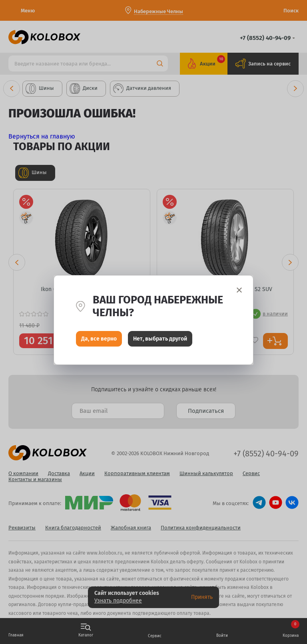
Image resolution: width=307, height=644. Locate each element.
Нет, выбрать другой (160, 341)
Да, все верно (99, 341)
